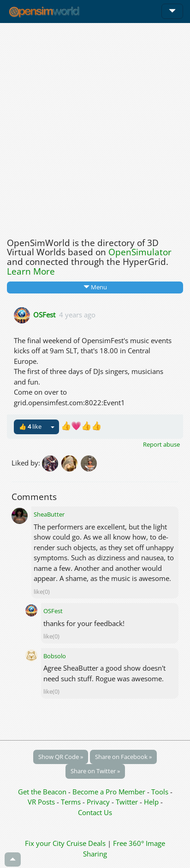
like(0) (42, 592)
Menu (95, 287)
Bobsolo (55, 656)
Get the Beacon (42, 792)
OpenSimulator (140, 252)
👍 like (30, 426)
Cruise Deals (86, 843)
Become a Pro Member (110, 792)
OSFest (44, 314)
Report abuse (161, 444)
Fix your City (45, 843)
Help (151, 802)
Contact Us (95, 812)
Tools (161, 792)
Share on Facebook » (123, 757)
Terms (72, 802)
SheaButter (49, 514)
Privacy (98, 802)
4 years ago (77, 314)
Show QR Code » (61, 757)
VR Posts (42, 802)
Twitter (127, 802)
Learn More (31, 271)
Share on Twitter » (95, 771)
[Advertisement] (95, 128)
